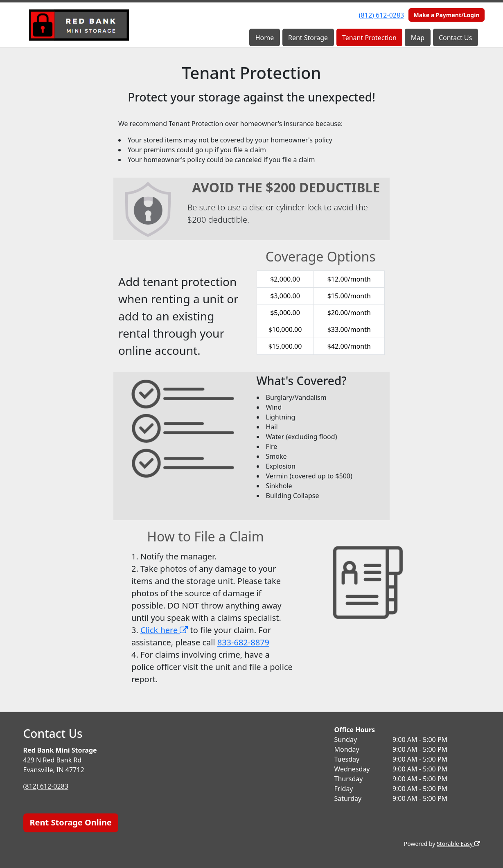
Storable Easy (458, 844)
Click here (164, 630)
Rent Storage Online (71, 822)
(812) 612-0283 (381, 15)
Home (265, 38)
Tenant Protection (369, 38)
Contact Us (455, 38)
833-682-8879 (243, 642)
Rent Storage (308, 38)
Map (418, 38)
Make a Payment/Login (446, 15)
